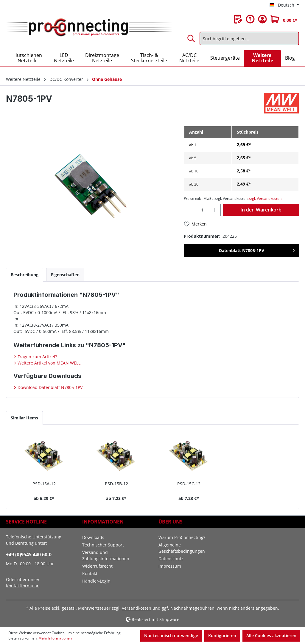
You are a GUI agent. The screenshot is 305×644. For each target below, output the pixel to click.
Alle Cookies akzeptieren (271, 635)
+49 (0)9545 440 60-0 (29, 555)
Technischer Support (103, 545)
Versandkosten (137, 608)
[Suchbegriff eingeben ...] (249, 38)
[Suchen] (192, 38)
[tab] (25, 275)
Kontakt (90, 573)
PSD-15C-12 (189, 484)
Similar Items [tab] (24, 418)
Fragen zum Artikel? (37, 357)
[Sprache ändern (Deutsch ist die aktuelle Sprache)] (284, 5)
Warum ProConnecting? (182, 537)
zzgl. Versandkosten (265, 199)
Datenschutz (171, 559)
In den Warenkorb (261, 210)
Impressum (170, 566)
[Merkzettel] (238, 19)
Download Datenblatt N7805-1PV (49, 387)
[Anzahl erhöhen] (214, 210)
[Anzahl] (202, 210)
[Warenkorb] (284, 19)
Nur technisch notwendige (171, 635)
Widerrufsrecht (97, 566)
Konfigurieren (222, 635)
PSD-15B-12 (116, 484)
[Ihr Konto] (262, 19)
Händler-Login (96, 581)
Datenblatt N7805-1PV (242, 250)
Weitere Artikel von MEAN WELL (48, 363)
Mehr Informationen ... (57, 638)
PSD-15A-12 (44, 484)
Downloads (93, 537)
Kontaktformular (22, 586)
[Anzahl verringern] (190, 210)
